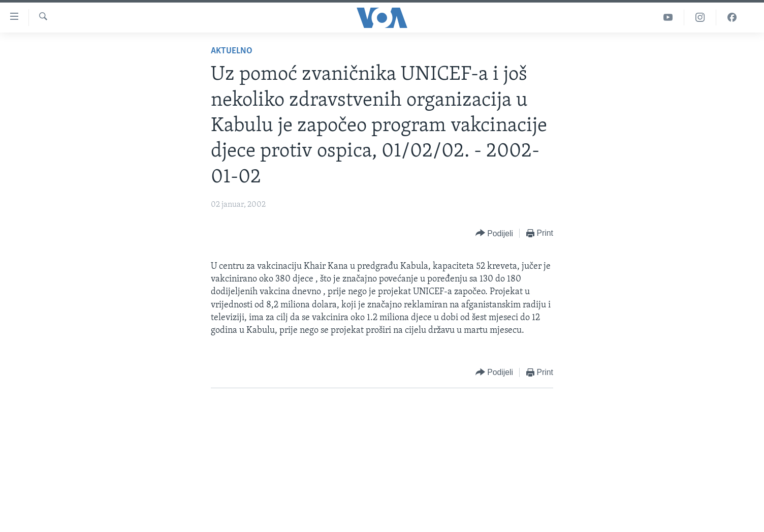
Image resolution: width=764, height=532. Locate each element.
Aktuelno (232, 51)
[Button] (494, 233)
